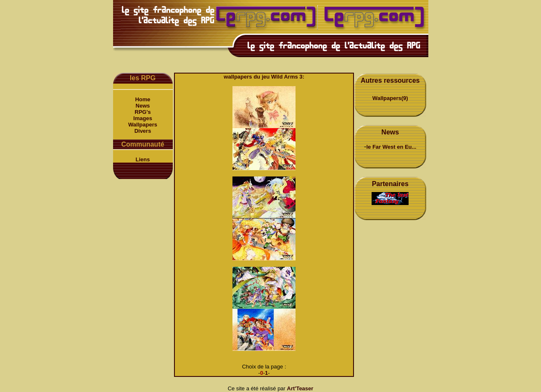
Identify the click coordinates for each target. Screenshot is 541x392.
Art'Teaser (300, 388)
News (143, 106)
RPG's (143, 112)
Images (143, 118)
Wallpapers (143, 125)
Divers (143, 131)
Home (143, 99)
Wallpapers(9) (390, 98)
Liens (143, 159)
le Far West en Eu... (391, 147)
